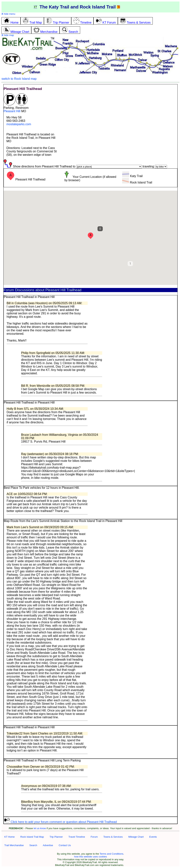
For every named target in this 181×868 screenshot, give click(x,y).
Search (33, 845)
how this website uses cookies (90, 857)
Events (153, 837)
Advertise (48, 845)
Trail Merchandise (14, 845)
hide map (8, 35)
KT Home (10, 837)
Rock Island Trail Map (32, 837)
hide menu (8, 14)
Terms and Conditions (111, 854)
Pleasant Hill (12, 111)
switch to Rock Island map (19, 79)
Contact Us (65, 845)
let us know (40, 828)
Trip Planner (56, 837)
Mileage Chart (136, 837)
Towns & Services (113, 837)
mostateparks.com (19, 124)
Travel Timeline (77, 837)
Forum (94, 837)
